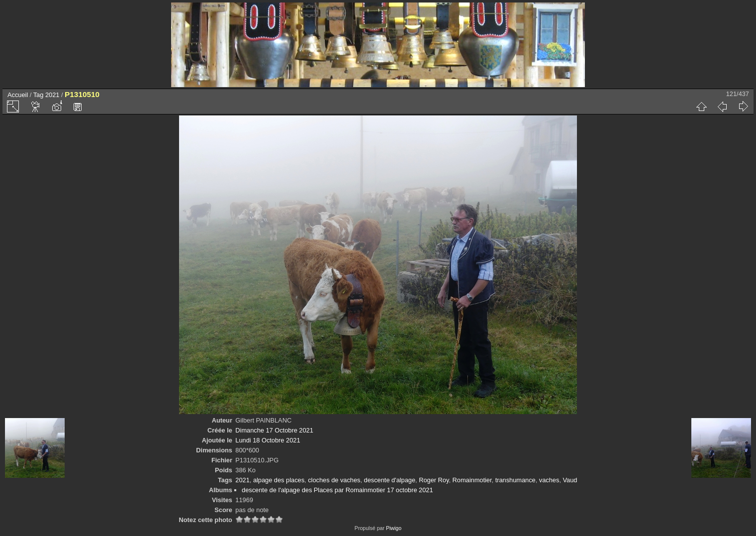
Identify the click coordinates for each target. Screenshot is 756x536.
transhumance (516, 480)
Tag (39, 95)
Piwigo (394, 528)
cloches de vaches (334, 480)
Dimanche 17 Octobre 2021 (274, 430)
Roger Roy (434, 480)
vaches (549, 480)
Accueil (18, 95)
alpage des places (279, 480)
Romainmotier (472, 480)
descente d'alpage (390, 480)
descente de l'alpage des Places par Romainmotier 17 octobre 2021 (337, 490)
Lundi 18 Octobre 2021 (268, 440)
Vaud (570, 480)
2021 (52, 95)
